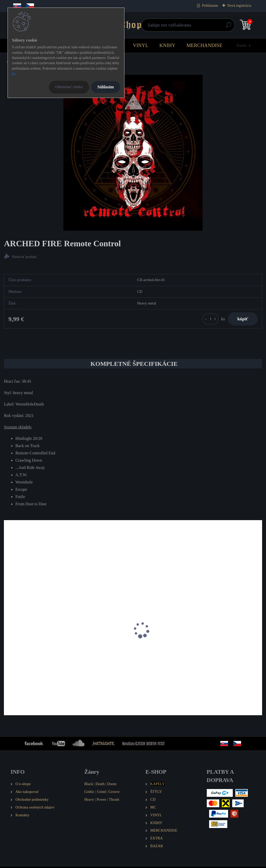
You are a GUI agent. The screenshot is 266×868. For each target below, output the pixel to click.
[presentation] (8, 638)
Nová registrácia (239, 6)
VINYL (141, 45)
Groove (114, 793)
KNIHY (167, 45)
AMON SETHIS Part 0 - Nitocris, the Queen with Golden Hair (43, 656)
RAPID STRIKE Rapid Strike (206, 653)
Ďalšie (242, 45)
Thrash (114, 801)
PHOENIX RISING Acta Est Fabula (124, 653)
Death (100, 785)
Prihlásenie (210, 6)
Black (89, 785)
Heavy (89, 801)
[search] (195, 27)
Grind (102, 793)
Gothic (89, 793)
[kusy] (208, 319)
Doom (112, 785)
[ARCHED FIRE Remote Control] (133, 153)
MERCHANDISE (205, 45)
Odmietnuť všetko (69, 87)
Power (101, 801)
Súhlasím (106, 87)
